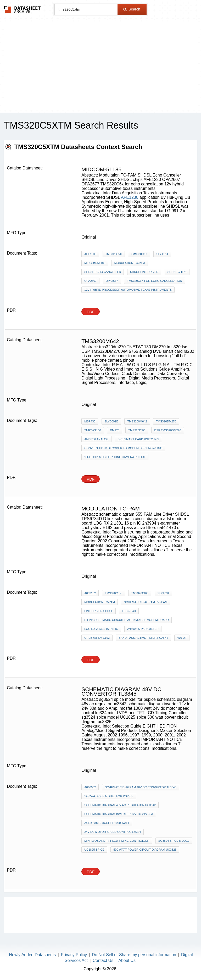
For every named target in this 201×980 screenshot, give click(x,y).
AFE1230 (130, 197)
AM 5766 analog (96, 439)
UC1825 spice (94, 850)
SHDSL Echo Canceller (103, 272)
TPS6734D (129, 611)
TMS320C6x (139, 254)
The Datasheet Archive (22, 9)
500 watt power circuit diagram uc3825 (145, 850)
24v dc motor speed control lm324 (113, 832)
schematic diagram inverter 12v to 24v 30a (119, 814)
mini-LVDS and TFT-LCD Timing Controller (117, 841)
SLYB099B (111, 421)
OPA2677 (112, 281)
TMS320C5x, (114, 593)
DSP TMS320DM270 (167, 430)
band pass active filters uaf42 (143, 638)
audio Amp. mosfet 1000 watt (107, 823)
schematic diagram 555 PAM (146, 602)
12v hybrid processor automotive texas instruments (128, 290)
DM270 (115, 430)
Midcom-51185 (95, 263)
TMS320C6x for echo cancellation (155, 281)
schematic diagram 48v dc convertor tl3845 (141, 787)
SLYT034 (163, 593)
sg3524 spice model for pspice (109, 796)
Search (132, 9)
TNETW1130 (93, 430)
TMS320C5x (114, 254)
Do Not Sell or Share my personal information (134, 955)
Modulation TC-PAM (130, 263)
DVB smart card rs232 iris (138, 439)
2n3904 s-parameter (143, 629)
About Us (127, 960)
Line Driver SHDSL (99, 611)
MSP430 (90, 421)
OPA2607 (90, 281)
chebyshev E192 (97, 638)
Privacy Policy (74, 955)
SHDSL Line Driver (144, 272)
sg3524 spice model (174, 841)
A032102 (90, 593)
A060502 (90, 787)
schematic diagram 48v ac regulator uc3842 (120, 805)
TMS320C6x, (140, 593)
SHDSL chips (177, 272)
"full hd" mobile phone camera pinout (115, 457)
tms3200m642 (137, 421)
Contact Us (103, 960)
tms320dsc (137, 430)
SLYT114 (162, 254)
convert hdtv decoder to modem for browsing (123, 448)
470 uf (182, 638)
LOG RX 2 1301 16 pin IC (101, 629)
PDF (91, 312)
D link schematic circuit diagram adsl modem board (127, 620)
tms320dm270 (166, 421)
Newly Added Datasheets (33, 955)
